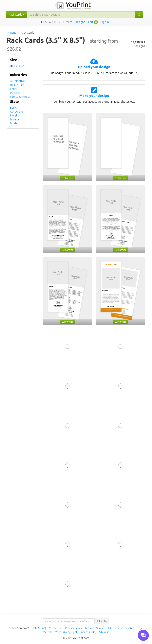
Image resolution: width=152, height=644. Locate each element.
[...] (81, 15)
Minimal (15, 119)
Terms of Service (95, 628)
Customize (67, 178)
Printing (12, 33)
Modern (15, 123)
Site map (104, 632)
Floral (13, 116)
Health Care (17, 85)
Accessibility (89, 632)
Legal (13, 89)
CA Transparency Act (121, 628)
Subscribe (102, 621)
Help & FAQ (39, 628)
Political (15, 93)
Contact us (56, 628)
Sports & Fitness (20, 97)
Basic (13, 108)
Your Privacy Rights (67, 632)
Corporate (17, 112)
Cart (91, 22)
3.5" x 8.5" (19, 66)
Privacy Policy (74, 628)
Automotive (17, 81)
